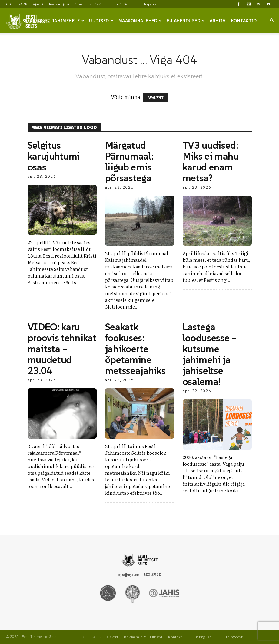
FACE (23, 4)
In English (122, 4)
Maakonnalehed (140, 21)
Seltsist (35, 21)
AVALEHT (156, 97)
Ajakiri (38, 4)
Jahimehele (68, 21)
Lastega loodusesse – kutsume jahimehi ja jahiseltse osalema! (210, 354)
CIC (9, 4)
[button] (272, 20)
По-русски (151, 4)
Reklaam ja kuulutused (66, 4)
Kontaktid (244, 21)
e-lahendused (186, 21)
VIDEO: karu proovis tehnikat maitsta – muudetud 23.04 (62, 349)
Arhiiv (218, 21)
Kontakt (95, 4)
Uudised (101, 21)
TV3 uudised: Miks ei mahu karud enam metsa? (211, 162)
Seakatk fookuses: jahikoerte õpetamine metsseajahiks (135, 349)
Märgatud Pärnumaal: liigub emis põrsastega (129, 162)
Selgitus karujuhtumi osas (54, 156)
